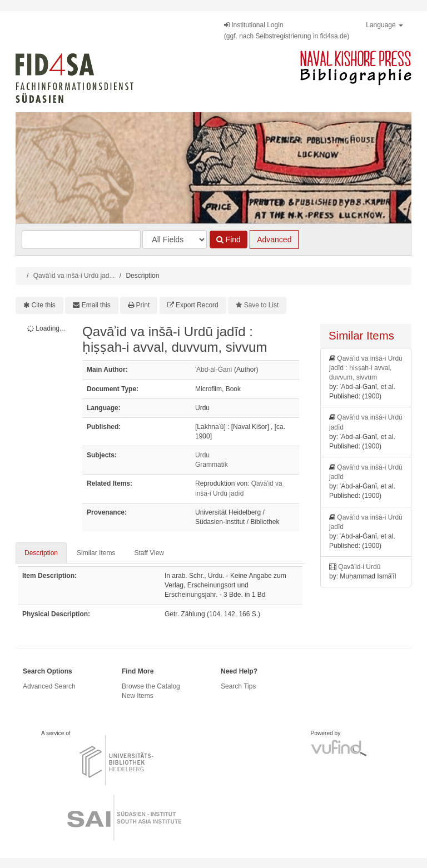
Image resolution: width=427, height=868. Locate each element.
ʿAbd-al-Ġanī (214, 370)
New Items (138, 696)
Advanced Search (49, 686)
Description (41, 553)
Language (384, 25)
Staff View (149, 553)
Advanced (274, 240)
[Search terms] (81, 240)
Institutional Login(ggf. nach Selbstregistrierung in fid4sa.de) (287, 31)
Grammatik (212, 465)
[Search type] (175, 240)
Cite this (44, 305)
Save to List (262, 305)
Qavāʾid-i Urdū (359, 567)
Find (229, 240)
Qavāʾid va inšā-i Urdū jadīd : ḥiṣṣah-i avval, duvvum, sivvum (366, 368)
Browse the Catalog (151, 686)
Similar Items (96, 553)
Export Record (197, 305)
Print (143, 305)
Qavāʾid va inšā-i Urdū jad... (74, 276)
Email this (96, 305)
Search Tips (238, 686)
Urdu (202, 455)
